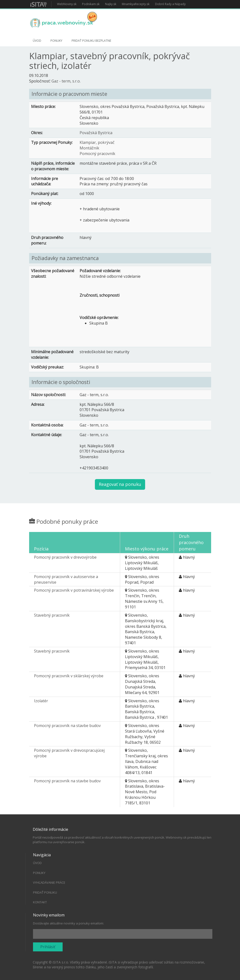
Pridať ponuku (45, 892)
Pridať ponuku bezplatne (91, 41)
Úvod (37, 41)
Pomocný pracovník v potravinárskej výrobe (74, 590)
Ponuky (56, 41)
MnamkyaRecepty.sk (136, 4)
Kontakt (40, 902)
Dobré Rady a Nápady (170, 4)
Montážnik (89, 148)
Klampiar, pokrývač (97, 142)
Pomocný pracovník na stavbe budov (67, 726)
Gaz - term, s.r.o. (66, 81)
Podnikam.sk (91, 4)
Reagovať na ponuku (120, 484)
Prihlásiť (48, 947)
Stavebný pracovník (52, 615)
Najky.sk (111, 4)
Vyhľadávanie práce (49, 882)
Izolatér (41, 701)
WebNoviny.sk (67, 4)
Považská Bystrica (96, 133)
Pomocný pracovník (97, 154)
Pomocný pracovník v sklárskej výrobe (69, 676)
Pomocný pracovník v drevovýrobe (65, 557)
